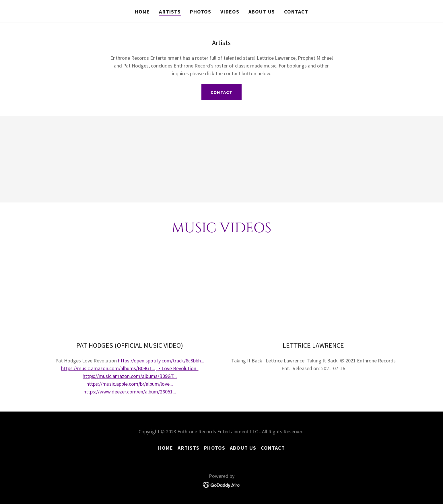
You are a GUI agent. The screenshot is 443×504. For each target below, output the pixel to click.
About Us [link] (262, 12)
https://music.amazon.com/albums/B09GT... (108, 368)
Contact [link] (296, 12)
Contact (222, 92)
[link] (222, 484)
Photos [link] (201, 12)
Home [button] (166, 448)
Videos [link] (230, 12)
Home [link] (142, 12)
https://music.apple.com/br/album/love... (130, 384)
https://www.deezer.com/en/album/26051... (130, 392)
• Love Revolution (178, 368)
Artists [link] (170, 12)
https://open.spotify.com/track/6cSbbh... (161, 361)
